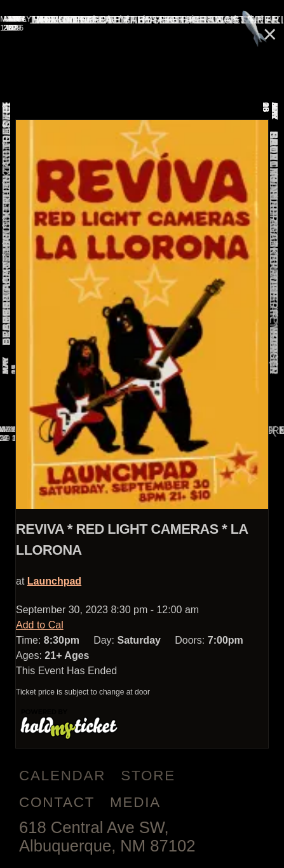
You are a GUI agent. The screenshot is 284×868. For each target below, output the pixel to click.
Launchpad (54, 581)
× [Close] (270, 34)
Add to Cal (40, 625)
